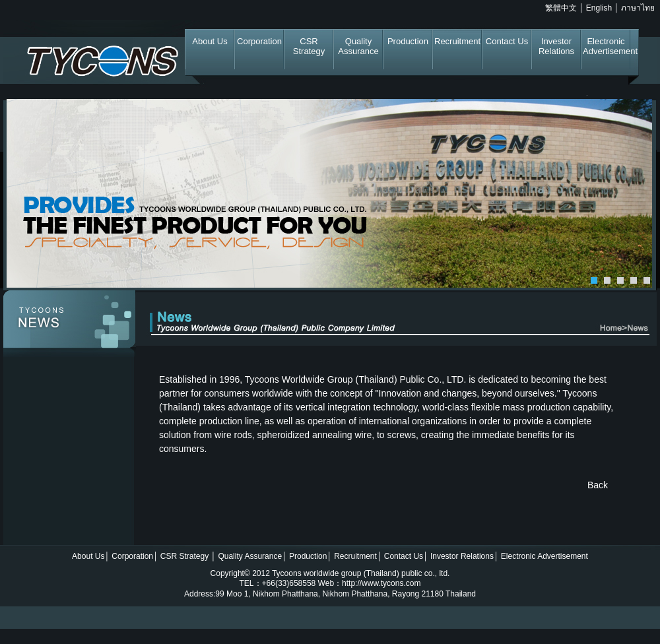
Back (598, 485)
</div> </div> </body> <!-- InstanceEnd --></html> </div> (330, 595)
